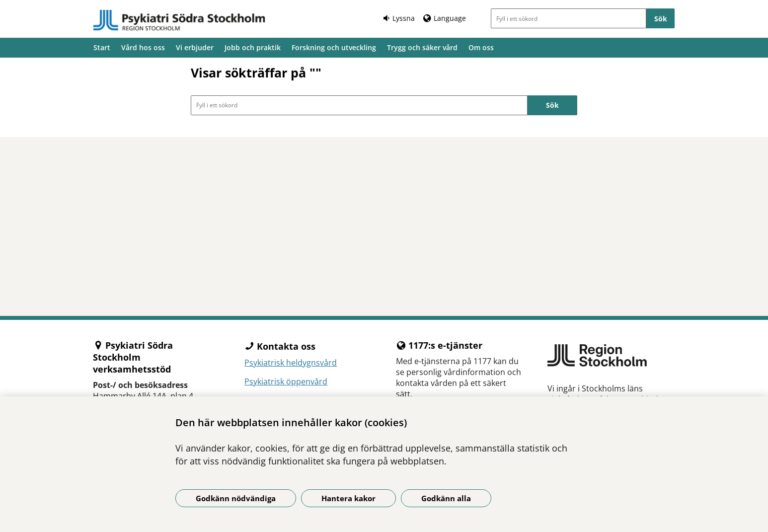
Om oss (481, 47)
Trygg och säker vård (422, 47)
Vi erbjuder (195, 47)
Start (102, 47)
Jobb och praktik (253, 47)
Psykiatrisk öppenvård (286, 381)
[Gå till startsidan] (179, 20)
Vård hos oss (143, 47)
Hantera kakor (348, 498)
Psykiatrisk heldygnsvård (291, 363)
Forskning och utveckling (334, 47)
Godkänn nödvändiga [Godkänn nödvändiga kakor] (236, 498)
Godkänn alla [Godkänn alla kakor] (446, 498)
